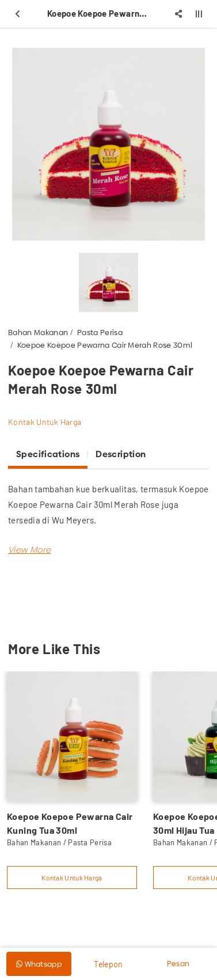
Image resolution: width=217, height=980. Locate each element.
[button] (29, 550)
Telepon (108, 964)
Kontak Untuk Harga (45, 422)
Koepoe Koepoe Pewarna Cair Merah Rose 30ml (105, 345)
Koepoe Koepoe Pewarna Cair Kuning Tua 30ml (70, 823)
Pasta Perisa (100, 332)
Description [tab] (121, 454)
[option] (108, 144)
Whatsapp (39, 964)
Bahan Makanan (38, 332)
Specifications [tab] (48, 454)
